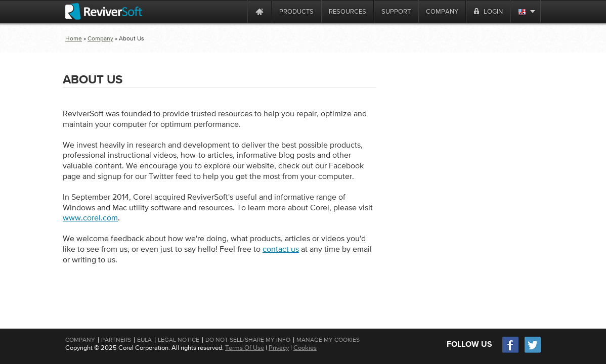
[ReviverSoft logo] (104, 11)
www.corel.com (90, 217)
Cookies (305, 348)
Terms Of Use (245, 348)
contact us (281, 249)
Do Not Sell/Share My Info (248, 340)
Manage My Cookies (328, 340)
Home (74, 38)
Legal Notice (179, 340)
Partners (116, 340)
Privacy (279, 348)
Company (100, 38)
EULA (144, 340)
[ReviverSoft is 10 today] (237, 11)
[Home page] (259, 11)
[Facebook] (511, 352)
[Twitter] (533, 352)
